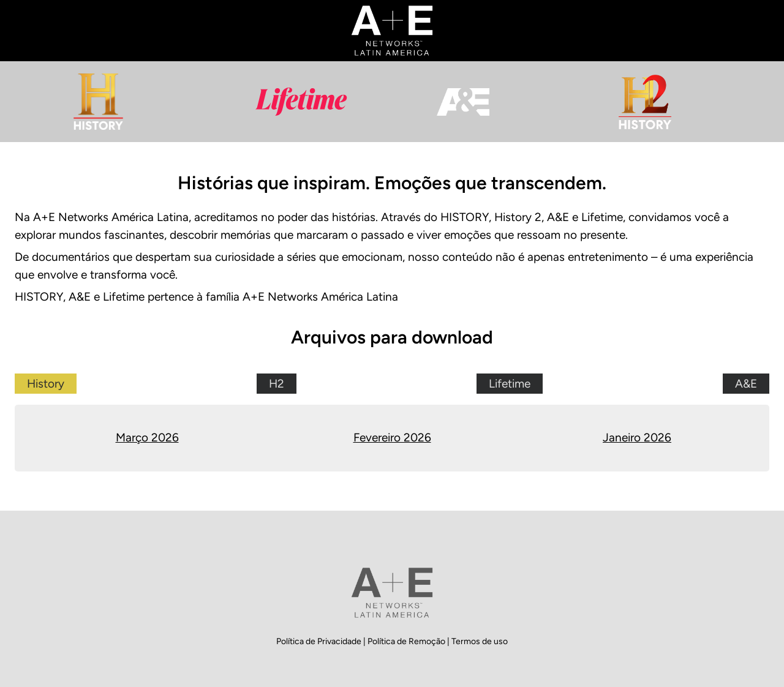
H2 (277, 384)
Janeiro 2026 (637, 437)
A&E (746, 384)
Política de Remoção (407, 641)
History (46, 384)
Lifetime (510, 384)
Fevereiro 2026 (392, 437)
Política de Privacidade (320, 641)
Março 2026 (147, 437)
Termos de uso (480, 641)
